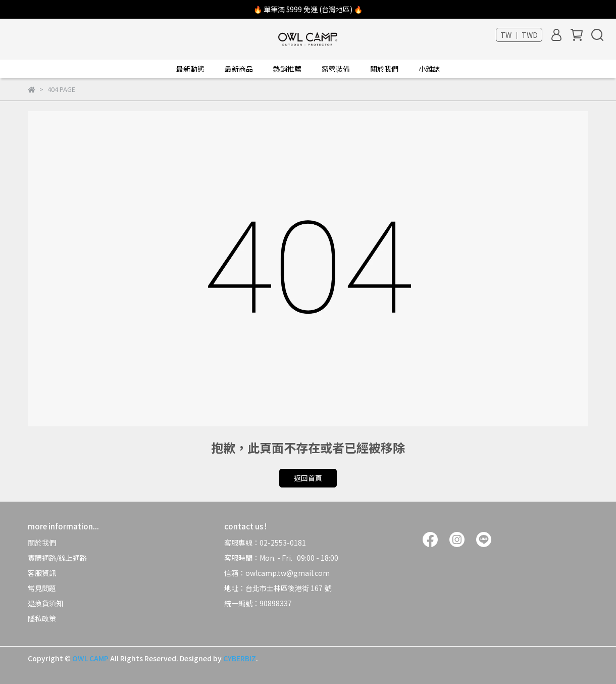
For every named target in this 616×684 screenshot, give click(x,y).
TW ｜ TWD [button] (519, 35)
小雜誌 (429, 69)
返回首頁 (308, 478)
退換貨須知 (45, 603)
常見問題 (42, 588)
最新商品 (239, 69)
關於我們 (42, 543)
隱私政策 (42, 618)
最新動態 (190, 69)
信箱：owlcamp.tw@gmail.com (278, 573)
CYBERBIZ (240, 658)
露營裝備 (336, 69)
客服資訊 (42, 573)
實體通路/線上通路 (57, 558)
